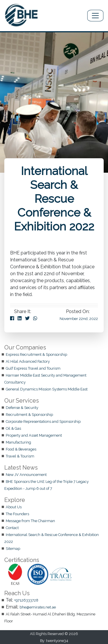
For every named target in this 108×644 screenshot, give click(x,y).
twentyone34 (57, 641)
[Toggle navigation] (95, 16)
